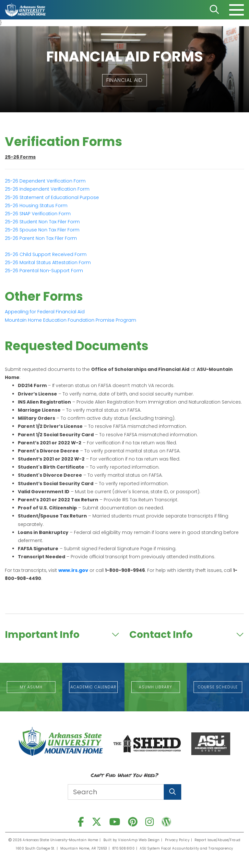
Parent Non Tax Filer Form (41, 238)
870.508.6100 (124, 848)
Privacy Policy (177, 840)
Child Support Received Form (46, 254)
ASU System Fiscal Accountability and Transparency (187, 848)
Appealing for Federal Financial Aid (45, 312)
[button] (124, 80)
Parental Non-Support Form (44, 271)
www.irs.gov (73, 570)
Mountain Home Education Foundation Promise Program (71, 320)
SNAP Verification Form (38, 214)
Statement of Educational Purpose (52, 197)
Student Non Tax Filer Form (42, 222)
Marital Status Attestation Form (48, 262)
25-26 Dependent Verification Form (45, 181)
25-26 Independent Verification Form (47, 189)
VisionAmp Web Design (139, 840)
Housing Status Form (36, 206)
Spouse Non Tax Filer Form (42, 230)
